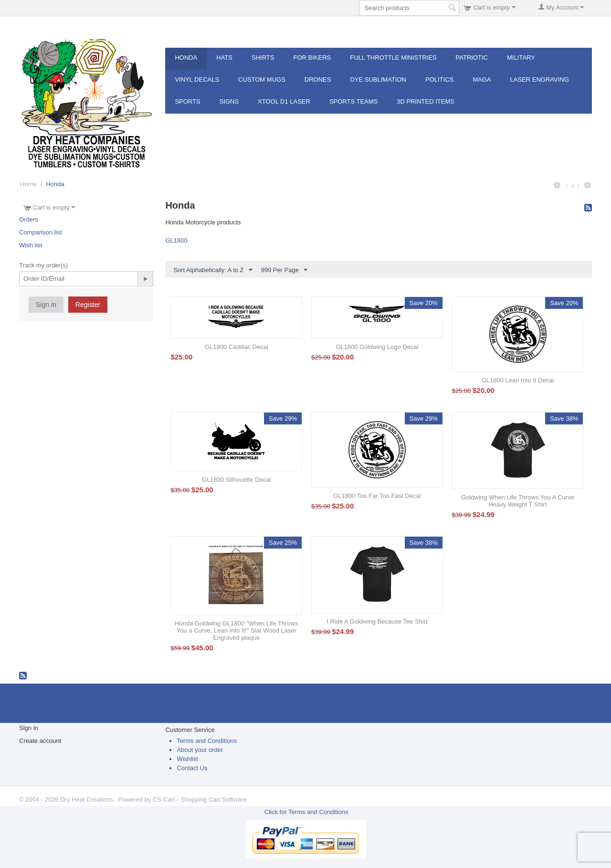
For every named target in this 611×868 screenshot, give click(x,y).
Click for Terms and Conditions (306, 812)
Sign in (46, 305)
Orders (29, 219)
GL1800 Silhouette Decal (237, 480)
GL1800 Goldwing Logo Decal (377, 347)
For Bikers (312, 58)
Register (88, 305)
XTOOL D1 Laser (284, 101)
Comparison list (41, 232)
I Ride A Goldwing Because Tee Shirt (377, 621)
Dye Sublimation (378, 79)
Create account (40, 741)
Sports (187, 101)
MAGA (482, 79)
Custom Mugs (262, 79)
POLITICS (439, 79)
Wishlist (187, 759)
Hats (224, 58)
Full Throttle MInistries (393, 58)
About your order (200, 750)
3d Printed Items (426, 101)
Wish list (31, 245)
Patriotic (472, 58)
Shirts (263, 58)
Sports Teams (353, 101)
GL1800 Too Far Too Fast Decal (377, 496)
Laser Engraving (540, 79)
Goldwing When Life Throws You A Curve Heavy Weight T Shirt (518, 501)
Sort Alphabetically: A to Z (213, 270)
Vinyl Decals (197, 79)
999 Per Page (284, 270)
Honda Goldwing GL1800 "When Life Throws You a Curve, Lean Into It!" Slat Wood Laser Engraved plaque (237, 630)
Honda (186, 58)
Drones (318, 79)
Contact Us (192, 768)
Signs (229, 101)
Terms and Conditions (207, 741)
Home (28, 184)
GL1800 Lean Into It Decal (518, 380)
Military (521, 58)
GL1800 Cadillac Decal (237, 347)
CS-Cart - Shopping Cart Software (200, 799)
